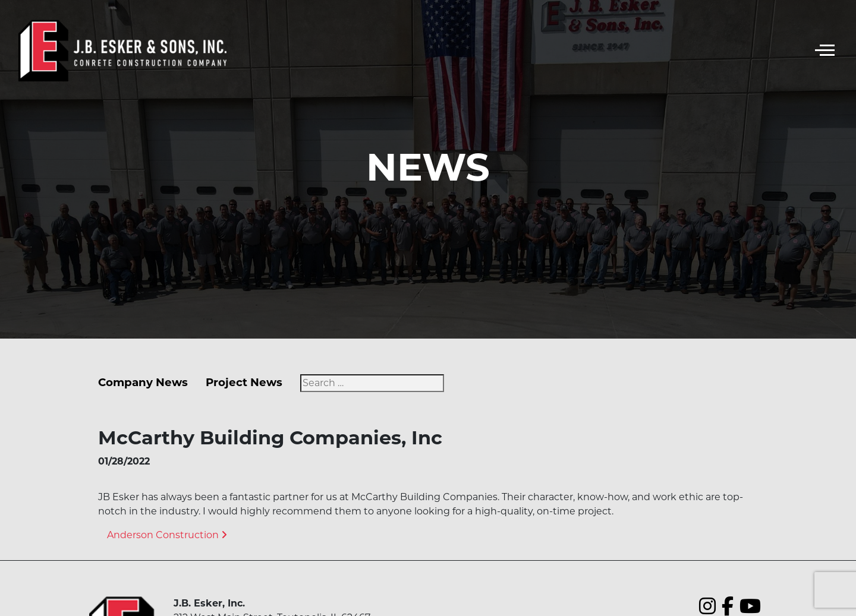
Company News (143, 382)
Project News (244, 382)
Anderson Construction (167, 535)
